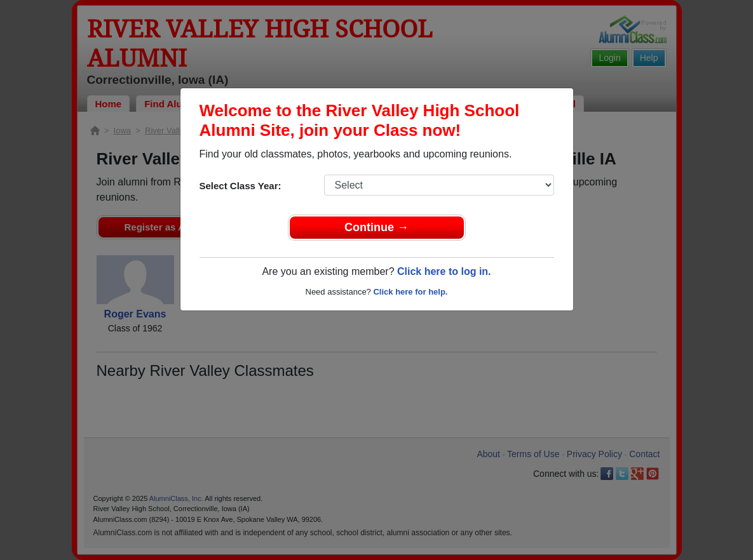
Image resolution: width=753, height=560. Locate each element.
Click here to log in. (444, 271)
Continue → (376, 227)
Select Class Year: (241, 186)
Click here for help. (410, 292)
